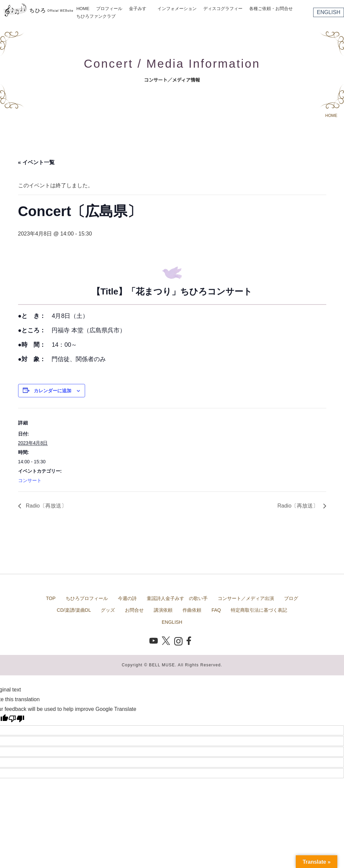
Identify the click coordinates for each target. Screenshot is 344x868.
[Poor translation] (16, 719)
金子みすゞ (140, 9)
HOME (83, 9)
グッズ (108, 610)
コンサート (30, 480)
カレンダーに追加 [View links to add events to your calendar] (53, 391)
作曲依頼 (192, 610)
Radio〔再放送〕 (46, 506)
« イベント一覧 (36, 162)
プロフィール (109, 9)
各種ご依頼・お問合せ (271, 9)
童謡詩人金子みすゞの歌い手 (177, 598)
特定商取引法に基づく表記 (259, 610)
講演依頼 (163, 610)
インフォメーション (177, 9)
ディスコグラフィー (223, 9)
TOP (51, 598)
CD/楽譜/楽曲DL (74, 610)
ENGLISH (329, 12)
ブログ (291, 598)
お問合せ (134, 610)
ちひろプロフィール (87, 598)
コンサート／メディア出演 (246, 598)
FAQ (216, 610)
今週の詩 (127, 598)
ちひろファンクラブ (96, 16)
